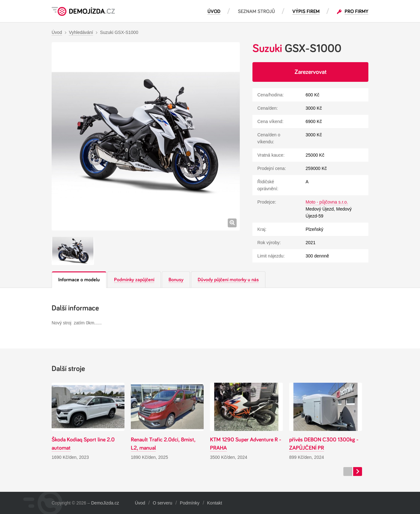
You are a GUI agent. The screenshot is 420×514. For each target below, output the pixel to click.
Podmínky (190, 503)
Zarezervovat (311, 72)
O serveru (162, 503)
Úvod (140, 503)
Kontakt (215, 503)
